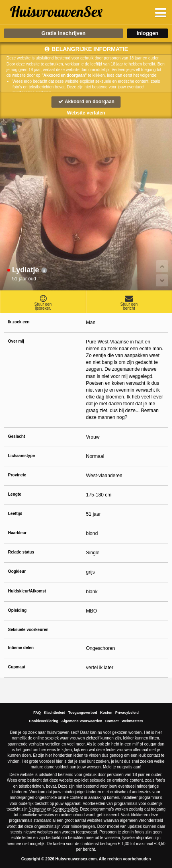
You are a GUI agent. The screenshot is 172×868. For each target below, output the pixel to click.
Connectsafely (65, 809)
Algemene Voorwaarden (82, 721)
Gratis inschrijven (63, 33)
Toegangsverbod (83, 713)
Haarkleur (17, 533)
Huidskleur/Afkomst (27, 591)
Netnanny (37, 809)
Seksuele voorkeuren (28, 630)
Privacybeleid (127, 713)
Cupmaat (17, 667)
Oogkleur (17, 571)
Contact (112, 721)
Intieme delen (21, 648)
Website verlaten (86, 113)
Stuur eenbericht (129, 302)
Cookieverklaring (44, 721)
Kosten (106, 713)
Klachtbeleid (55, 713)
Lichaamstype (21, 456)
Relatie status (21, 552)
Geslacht (16, 436)
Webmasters (132, 721)
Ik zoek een (19, 322)
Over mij (16, 341)
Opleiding (17, 610)
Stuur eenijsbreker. (43, 302)
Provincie (17, 475)
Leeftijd (15, 514)
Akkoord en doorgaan (86, 102)
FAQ (37, 713)
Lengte (15, 494)
